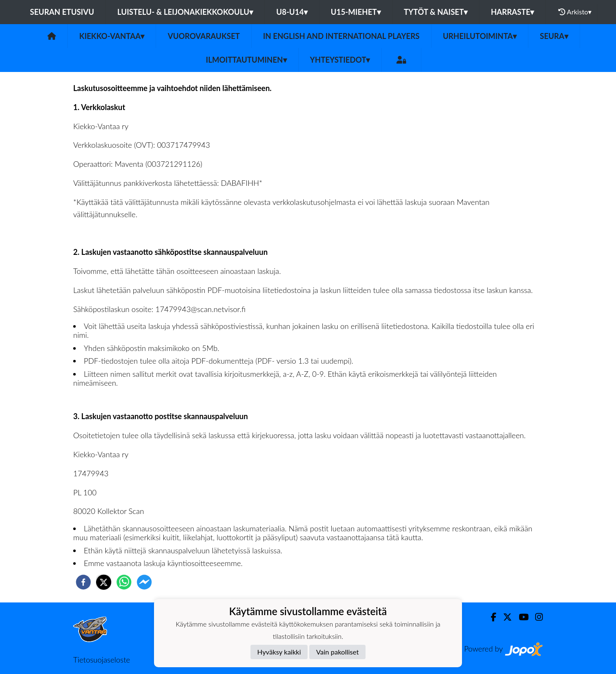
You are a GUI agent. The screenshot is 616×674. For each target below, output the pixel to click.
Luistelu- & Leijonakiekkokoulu (185, 12)
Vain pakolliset (337, 652)
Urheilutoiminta (480, 36)
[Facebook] (490, 617)
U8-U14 (292, 12)
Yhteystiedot (340, 60)
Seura (554, 36)
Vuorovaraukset (203, 36)
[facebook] (83, 582)
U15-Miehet (356, 12)
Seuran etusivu (62, 12)
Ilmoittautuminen (246, 60)
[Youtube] (520, 617)
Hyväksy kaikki (279, 652)
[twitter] (104, 582)
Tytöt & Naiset (436, 12)
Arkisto (575, 12)
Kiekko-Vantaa (112, 36)
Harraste (512, 12)
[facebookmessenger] (144, 582)
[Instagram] (536, 617)
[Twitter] (504, 617)
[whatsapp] (124, 582)
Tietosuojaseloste (102, 660)
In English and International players (341, 36)
